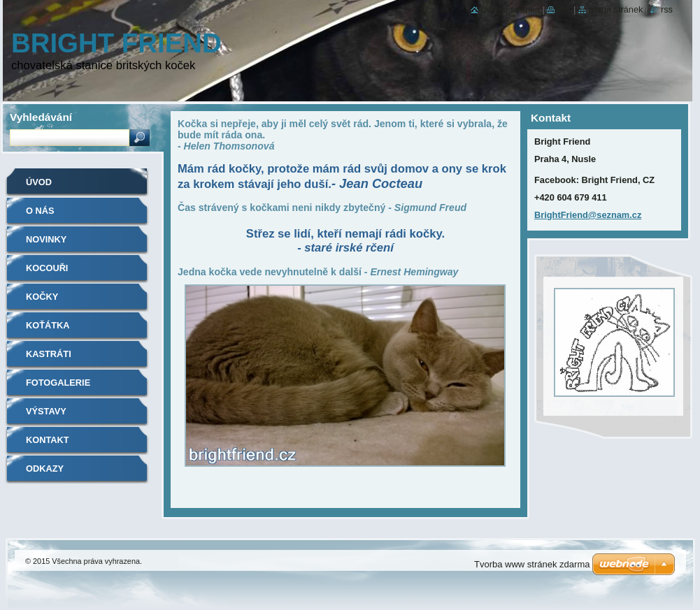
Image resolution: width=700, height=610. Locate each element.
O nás (40, 211)
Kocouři (47, 268)
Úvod (39, 182)
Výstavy (46, 411)
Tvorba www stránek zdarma (532, 564)
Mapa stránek (616, 9)
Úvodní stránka (510, 9)
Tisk (564, 9)
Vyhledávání (41, 117)
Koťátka (48, 325)
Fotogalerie (58, 383)
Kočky (42, 297)
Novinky (46, 239)
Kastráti (49, 354)
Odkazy (45, 469)
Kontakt (48, 440)
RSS (667, 9)
